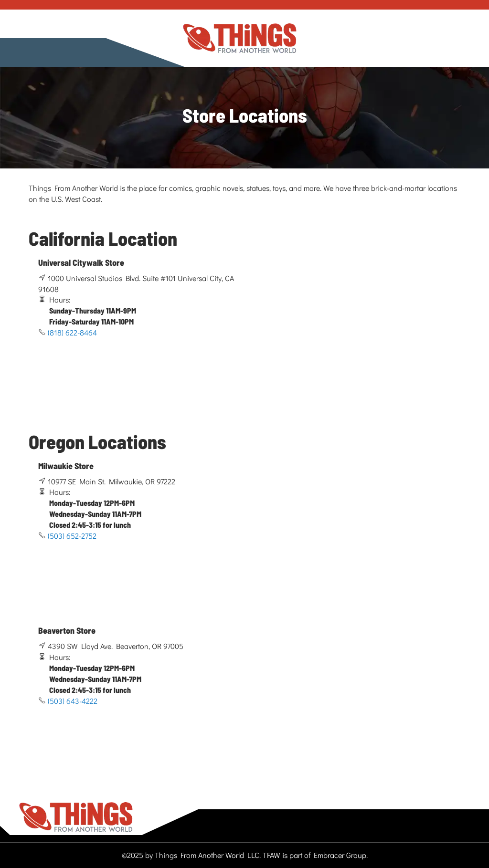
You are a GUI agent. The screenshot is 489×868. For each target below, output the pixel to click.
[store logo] (240, 38)
